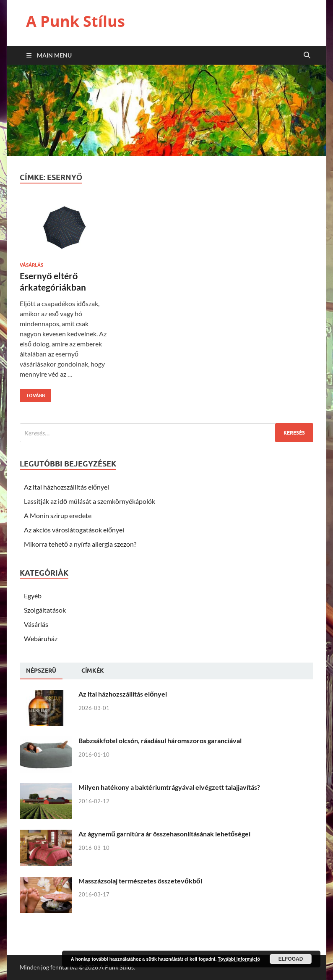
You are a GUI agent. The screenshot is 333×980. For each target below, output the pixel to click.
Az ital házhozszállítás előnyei (66, 487)
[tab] (41, 671)
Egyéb (33, 596)
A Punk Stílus (75, 21)
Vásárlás (31, 265)
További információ (239, 959)
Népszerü (41, 671)
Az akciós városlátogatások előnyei (74, 530)
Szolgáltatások (45, 610)
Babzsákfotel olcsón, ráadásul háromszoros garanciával (160, 740)
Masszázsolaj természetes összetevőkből (140, 881)
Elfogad (291, 959)
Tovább (32, 394)
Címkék (93, 671)
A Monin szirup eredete (58, 515)
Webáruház (41, 638)
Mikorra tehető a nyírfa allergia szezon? (80, 544)
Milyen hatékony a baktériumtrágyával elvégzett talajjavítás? (169, 787)
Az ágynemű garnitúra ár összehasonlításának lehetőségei (164, 834)
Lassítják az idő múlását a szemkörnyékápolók (90, 501)
